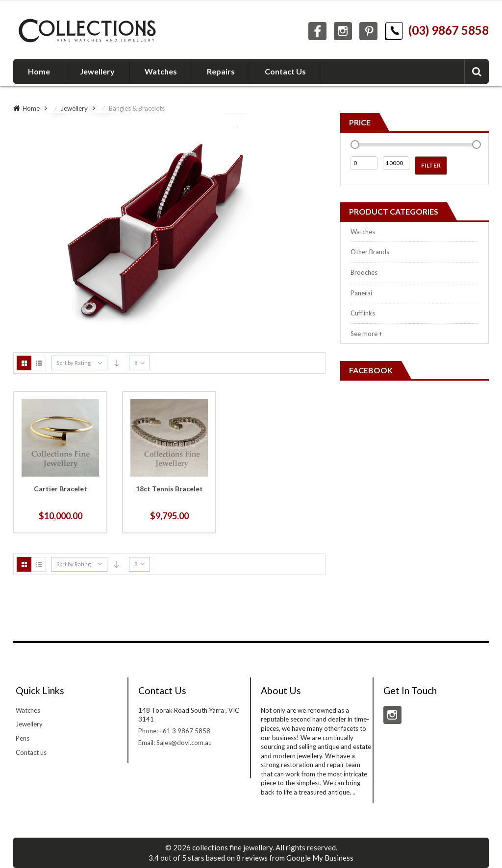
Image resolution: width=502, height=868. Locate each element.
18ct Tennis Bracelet (169, 489)
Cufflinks (363, 313)
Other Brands (370, 252)
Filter (431, 165)
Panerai (361, 293)
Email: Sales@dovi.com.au (175, 743)
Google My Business (320, 858)
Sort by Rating (74, 363)
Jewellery (74, 108)
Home (31, 108)
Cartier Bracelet (61, 489)
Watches (363, 232)
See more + (366, 334)
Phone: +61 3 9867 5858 (174, 731)
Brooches (364, 272)
